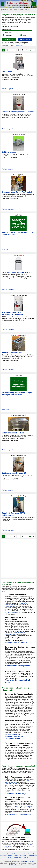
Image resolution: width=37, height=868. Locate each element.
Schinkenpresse (9, 152)
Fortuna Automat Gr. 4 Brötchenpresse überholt (13, 314)
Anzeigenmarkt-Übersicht (16, 642)
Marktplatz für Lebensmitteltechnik (15, 633)
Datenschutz (18, 857)
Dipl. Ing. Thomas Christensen (18, 865)
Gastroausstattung (13, 612)
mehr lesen (5, 249)
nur (27, 605)
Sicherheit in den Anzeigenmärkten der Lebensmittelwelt (14, 736)
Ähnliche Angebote (8, 89)
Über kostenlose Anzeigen (16, 794)
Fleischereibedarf (10, 606)
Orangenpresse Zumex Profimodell (17, 192)
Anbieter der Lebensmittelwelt (24, 806)
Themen (26, 857)
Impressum (25, 861)
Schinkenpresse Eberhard (13, 433)
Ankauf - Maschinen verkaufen (18, 815)
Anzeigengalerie (18, 9)
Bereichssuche (25, 39)
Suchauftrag (21, 848)
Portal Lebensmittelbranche (11, 854)
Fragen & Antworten (20, 856)
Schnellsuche (9, 39)
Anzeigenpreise (26, 854)
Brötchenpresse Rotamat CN (14, 473)
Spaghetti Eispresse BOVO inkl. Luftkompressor (16, 514)
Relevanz (8, 35)
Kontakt (32, 861)
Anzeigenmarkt (19, 45)
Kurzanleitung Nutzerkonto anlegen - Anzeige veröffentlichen (18, 394)
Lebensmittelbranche (6, 9)
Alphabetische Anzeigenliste (17, 666)
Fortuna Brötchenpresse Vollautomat (18, 112)
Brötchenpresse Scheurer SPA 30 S (17, 272)
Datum (23, 35)
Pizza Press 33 (8, 72)
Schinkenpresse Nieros (12, 353)
